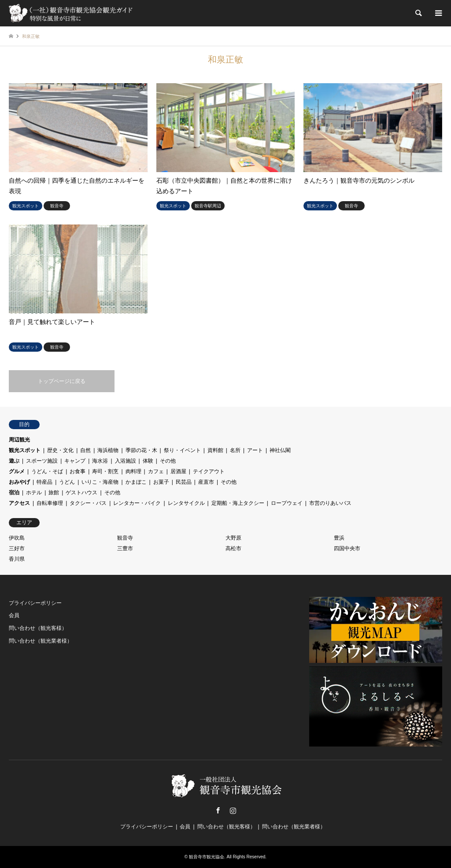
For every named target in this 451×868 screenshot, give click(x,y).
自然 (85, 450)
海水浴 (100, 461)
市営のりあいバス (330, 503)
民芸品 (184, 482)
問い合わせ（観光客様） (38, 628)
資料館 (215, 450)
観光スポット (25, 450)
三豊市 (125, 548)
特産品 (44, 482)
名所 (235, 450)
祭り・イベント (182, 450)
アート (255, 450)
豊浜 (339, 538)
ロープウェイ (287, 503)
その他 (168, 461)
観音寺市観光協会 (207, 857)
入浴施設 (126, 461)
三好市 (17, 548)
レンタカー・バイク (137, 503)
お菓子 (161, 482)
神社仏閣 (280, 450)
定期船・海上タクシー (238, 503)
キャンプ (75, 461)
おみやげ (19, 482)
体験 (148, 461)
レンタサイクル (186, 503)
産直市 (206, 482)
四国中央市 (347, 548)
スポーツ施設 (42, 461)
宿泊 (14, 493)
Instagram (233, 810)
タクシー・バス (88, 503)
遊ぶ (14, 461)
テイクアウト (209, 471)
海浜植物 (108, 450)
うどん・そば (47, 471)
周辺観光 (19, 440)
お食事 (78, 471)
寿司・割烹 (105, 471)
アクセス (19, 503)
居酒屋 (178, 471)
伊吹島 (17, 538)
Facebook (218, 810)
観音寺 (125, 538)
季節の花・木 (141, 450)
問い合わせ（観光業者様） (41, 641)
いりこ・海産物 (100, 482)
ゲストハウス (81, 493)
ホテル (34, 493)
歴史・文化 (60, 450)
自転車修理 (50, 503)
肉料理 (133, 471)
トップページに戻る (62, 381)
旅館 (54, 493)
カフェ (156, 471)
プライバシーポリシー (35, 603)
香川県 (17, 559)
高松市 (233, 548)
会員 (14, 615)
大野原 (233, 538)
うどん (67, 482)
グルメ (17, 471)
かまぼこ (136, 482)
